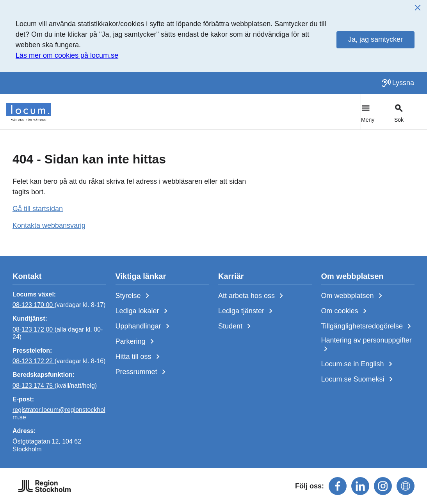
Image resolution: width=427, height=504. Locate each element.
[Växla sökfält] (410, 112)
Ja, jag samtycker (375, 39)
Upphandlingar (144, 327)
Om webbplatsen (353, 296)
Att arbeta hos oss (252, 296)
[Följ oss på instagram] (383, 486)
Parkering (136, 342)
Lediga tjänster (247, 311)
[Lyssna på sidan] (398, 83)
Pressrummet (142, 372)
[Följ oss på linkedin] (360, 486)
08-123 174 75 (34, 385)
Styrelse (134, 296)
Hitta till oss (139, 357)
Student (236, 327)
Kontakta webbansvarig (49, 225)
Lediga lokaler (143, 311)
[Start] (29, 112)
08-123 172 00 (34, 329)
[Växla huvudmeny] (377, 112)
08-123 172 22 (34, 361)
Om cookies (345, 311)
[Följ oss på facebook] (338, 486)
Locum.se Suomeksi (359, 380)
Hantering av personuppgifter (367, 345)
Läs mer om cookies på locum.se (67, 55)
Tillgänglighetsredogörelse (368, 327)
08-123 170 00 (34, 305)
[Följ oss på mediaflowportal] (406, 486)
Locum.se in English (358, 364)
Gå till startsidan (38, 209)
